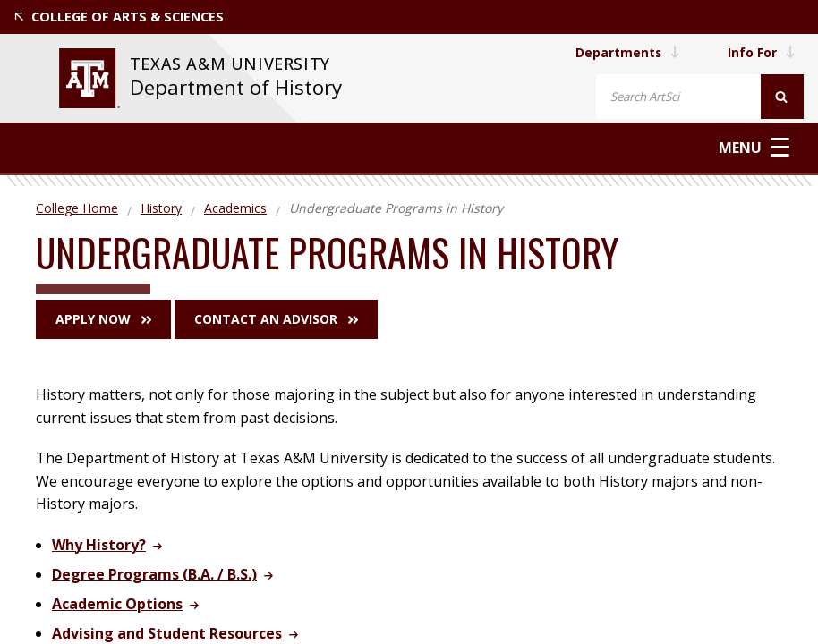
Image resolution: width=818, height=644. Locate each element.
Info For (761, 52)
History (161, 208)
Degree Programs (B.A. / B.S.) (154, 574)
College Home (77, 208)
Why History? (99, 545)
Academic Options (117, 604)
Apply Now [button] (103, 319)
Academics (235, 208)
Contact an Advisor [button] (276, 319)
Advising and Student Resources (167, 633)
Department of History (235, 87)
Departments (626, 52)
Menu (754, 147)
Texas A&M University (232, 64)
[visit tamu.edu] (89, 78)
